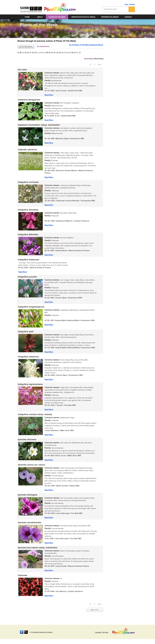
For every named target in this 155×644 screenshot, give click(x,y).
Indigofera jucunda (27, 278)
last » (100, 65)
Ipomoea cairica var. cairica (31, 468)
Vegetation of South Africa (83, 17)
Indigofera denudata (28, 211)
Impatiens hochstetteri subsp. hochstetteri (39, 125)
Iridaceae (22, 579)
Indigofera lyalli (25, 333)
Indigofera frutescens (28, 261)
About (40, 17)
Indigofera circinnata (28, 183)
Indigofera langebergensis (31, 309)
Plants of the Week (57, 17)
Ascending (88, 59)
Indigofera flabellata (28, 236)
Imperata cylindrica (27, 150)
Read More (48, 95)
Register (132, 4)
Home (27, 17)
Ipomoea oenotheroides (29, 526)
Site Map (105, 632)
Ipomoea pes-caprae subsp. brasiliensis (37, 551)
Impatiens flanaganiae (29, 100)
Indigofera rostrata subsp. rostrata (35, 417)
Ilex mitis (22, 70)
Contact (128, 17)
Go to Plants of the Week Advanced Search (86, 46)
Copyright (98, 632)
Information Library (110, 17)
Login (126, 4)
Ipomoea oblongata (27, 498)
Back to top (95, 613)
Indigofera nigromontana (30, 387)
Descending (99, 59)
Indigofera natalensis (28, 359)
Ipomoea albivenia (27, 442)
